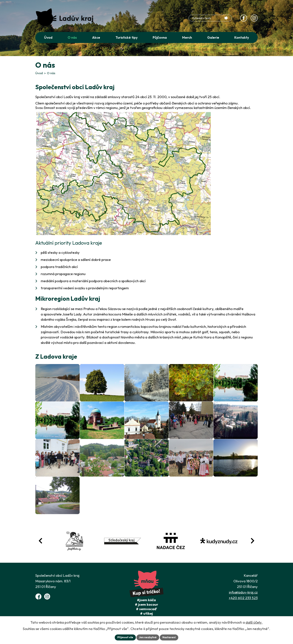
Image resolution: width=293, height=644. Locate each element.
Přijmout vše (125, 637)
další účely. (254, 622)
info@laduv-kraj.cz (243, 592)
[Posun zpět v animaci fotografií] (41, 541)
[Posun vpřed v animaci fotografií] (252, 541)
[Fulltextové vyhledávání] (210, 18)
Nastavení (169, 637)
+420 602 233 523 (243, 598)
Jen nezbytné (148, 637)
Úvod (39, 73)
